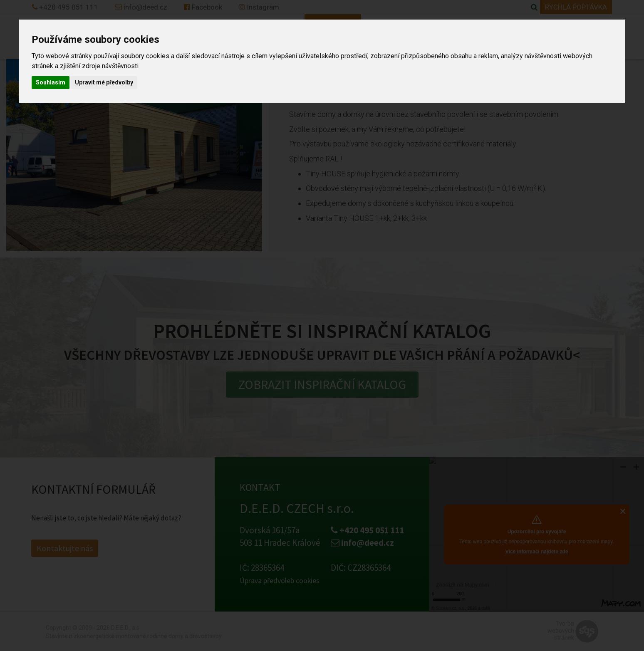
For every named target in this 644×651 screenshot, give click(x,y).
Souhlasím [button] (51, 82)
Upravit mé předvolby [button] (104, 82)
